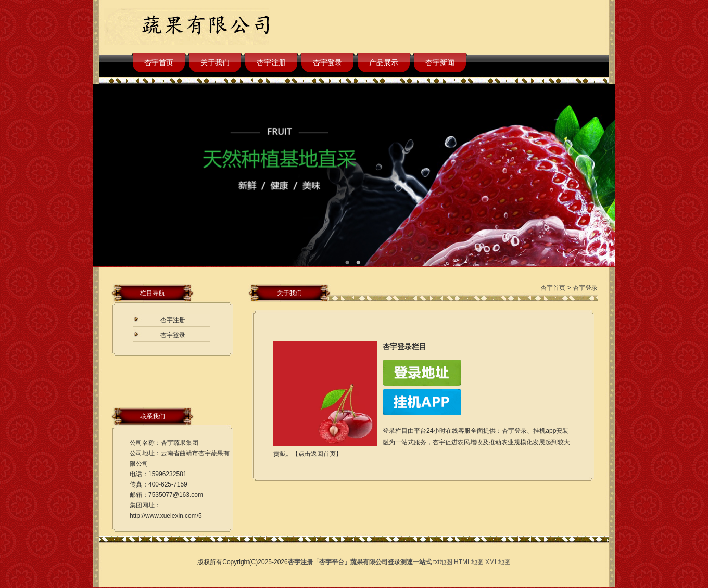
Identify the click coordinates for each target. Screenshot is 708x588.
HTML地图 (469, 562)
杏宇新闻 (440, 62)
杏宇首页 (159, 62)
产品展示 (384, 62)
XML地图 (498, 562)
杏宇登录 (327, 62)
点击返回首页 (317, 454)
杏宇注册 (271, 62)
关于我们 (215, 62)
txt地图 (443, 562)
